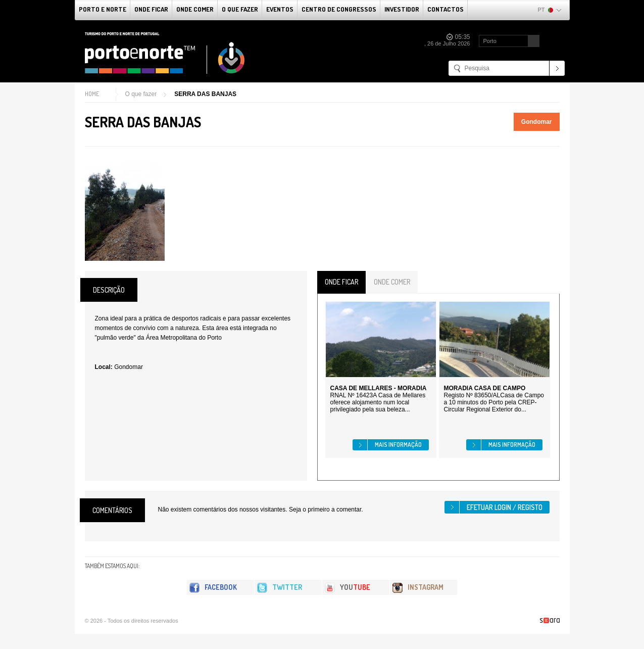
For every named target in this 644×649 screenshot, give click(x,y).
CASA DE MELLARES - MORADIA (379, 388)
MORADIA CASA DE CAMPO (485, 388)
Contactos (445, 9)
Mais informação (398, 445)
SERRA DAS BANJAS (205, 94)
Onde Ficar (151, 9)
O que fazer (240, 9)
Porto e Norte (103, 9)
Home (92, 94)
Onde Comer (195, 9)
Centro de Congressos (339, 9)
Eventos (280, 9)
